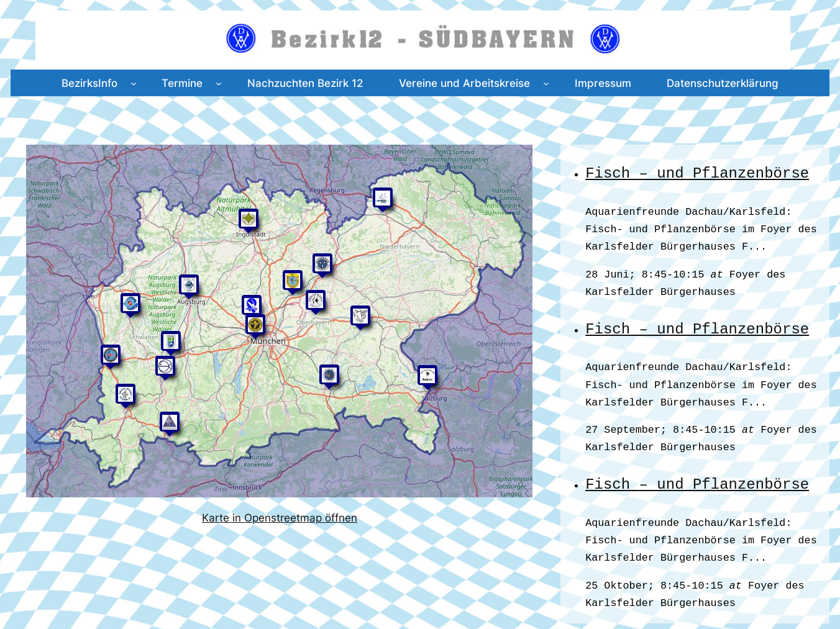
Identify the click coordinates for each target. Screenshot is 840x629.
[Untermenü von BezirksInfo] (134, 83)
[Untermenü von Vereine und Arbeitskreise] (546, 83)
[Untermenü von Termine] (219, 83)
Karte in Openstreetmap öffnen (280, 518)
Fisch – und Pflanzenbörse (697, 173)
